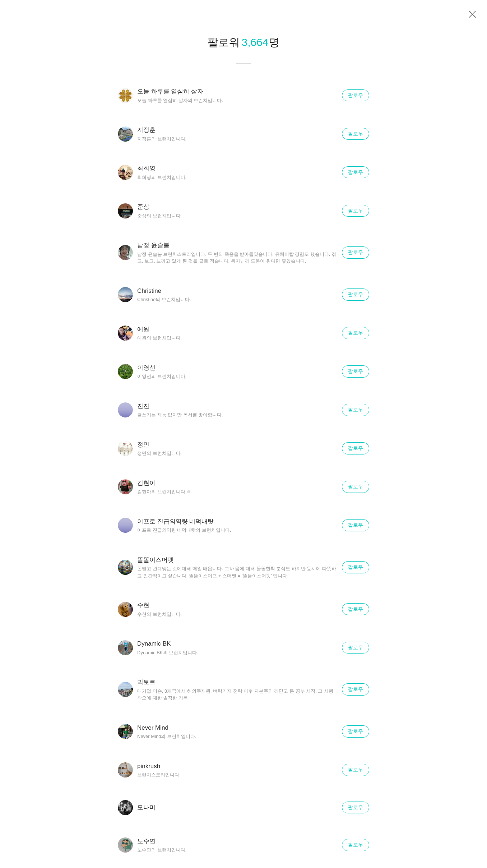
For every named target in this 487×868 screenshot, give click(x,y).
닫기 (473, 14)
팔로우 (356, 95)
